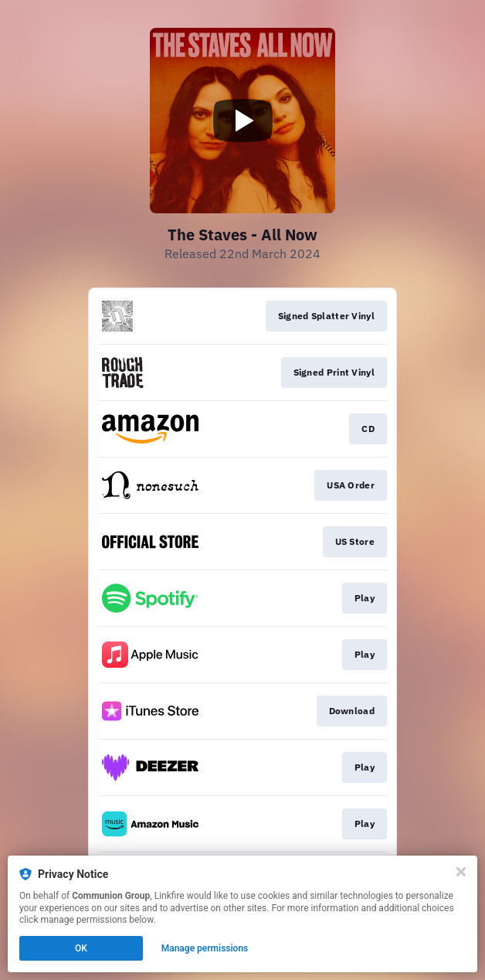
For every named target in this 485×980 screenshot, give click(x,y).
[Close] (461, 872)
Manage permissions (205, 948)
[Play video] (242, 121)
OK (81, 948)
